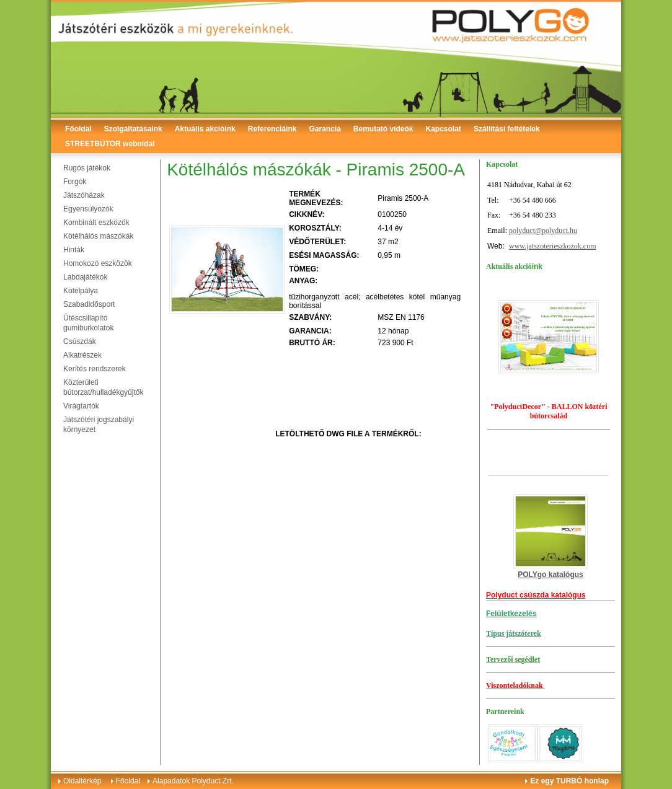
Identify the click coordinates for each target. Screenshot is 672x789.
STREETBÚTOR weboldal (110, 144)
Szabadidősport (89, 304)
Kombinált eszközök (96, 223)
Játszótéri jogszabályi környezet (99, 425)
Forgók (75, 182)
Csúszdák (80, 342)
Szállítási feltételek (507, 129)
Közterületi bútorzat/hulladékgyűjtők (103, 387)
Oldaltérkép (82, 781)
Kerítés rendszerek (95, 369)
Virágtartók (81, 406)
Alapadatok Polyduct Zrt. (193, 781)
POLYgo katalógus (550, 575)
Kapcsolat (444, 129)
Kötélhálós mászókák (98, 236)
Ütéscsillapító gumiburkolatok (88, 323)
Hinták (74, 250)
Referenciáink (272, 129)
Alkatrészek (82, 355)
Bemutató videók (383, 129)
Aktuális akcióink (205, 129)
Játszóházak (84, 195)
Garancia (325, 129)
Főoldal (78, 129)
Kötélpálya (81, 291)
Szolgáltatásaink (133, 129)
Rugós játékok (87, 168)
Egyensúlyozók (88, 209)
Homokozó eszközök (98, 263)
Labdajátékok (85, 277)
